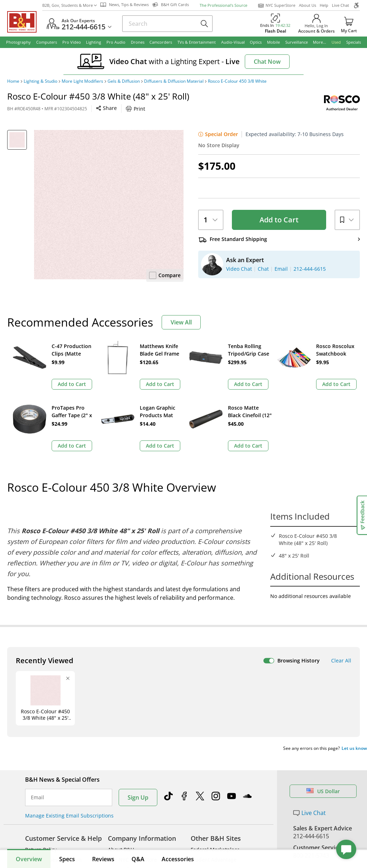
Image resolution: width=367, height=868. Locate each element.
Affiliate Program (128, 837)
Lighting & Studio (40, 81)
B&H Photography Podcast (222, 847)
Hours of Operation (131, 817)
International (41, 837)
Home (13, 81)
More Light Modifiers (82, 81)
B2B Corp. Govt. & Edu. (218, 817)
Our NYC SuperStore (132, 807)
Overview (29, 859)
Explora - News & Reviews (221, 837)
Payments (37, 827)
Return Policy (41, 797)
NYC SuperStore (277, 5)
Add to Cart (279, 220)
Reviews (103, 859)
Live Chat (340, 5)
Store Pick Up (311, 847)
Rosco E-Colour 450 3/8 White (237, 81)
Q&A (138, 859)
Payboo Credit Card (131, 827)
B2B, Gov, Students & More (70, 5)
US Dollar (323, 739)
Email (37, 745)
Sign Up (138, 745)
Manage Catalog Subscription (60, 817)
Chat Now (267, 62)
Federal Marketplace (215, 797)
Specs (67, 859)
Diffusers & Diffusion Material (174, 81)
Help (324, 5)
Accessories (178, 859)
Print (135, 109)
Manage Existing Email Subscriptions (69, 763)
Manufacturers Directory (137, 847)
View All (181, 322)
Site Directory (41, 847)
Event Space (205, 827)
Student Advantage (214, 807)
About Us (308, 5)
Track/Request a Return (53, 807)
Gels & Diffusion (124, 81)
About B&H (121, 797)
